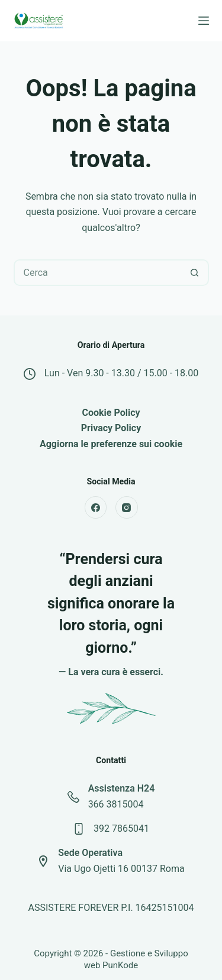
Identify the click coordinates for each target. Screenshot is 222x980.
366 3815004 (116, 804)
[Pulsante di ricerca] (194, 273)
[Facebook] (96, 507)
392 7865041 (121, 828)
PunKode (120, 965)
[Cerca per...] (98, 273)
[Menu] (204, 21)
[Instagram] (127, 507)
